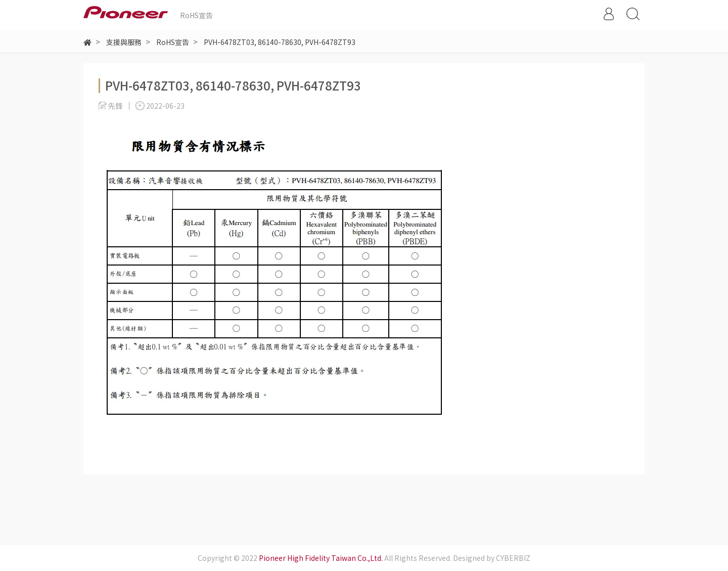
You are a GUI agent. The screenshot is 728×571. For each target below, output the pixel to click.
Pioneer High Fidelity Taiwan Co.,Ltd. (321, 558)
